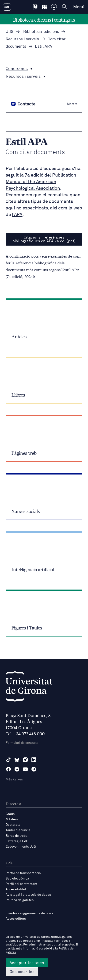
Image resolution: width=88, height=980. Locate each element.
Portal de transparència (23, 873)
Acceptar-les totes (27, 963)
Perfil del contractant (21, 884)
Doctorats (13, 825)
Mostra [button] (72, 104)
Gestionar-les (22, 972)
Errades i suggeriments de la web (31, 913)
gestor (70, 945)
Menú (79, 7)
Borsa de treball (17, 836)
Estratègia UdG (17, 841)
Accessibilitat (16, 889)
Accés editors (16, 919)
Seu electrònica (17, 879)
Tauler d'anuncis (18, 830)
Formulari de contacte (22, 743)
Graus (10, 814)
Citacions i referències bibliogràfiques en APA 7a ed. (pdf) (44, 239)
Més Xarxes (14, 779)
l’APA (17, 215)
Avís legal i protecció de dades (28, 895)
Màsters (12, 819)
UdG (10, 32)
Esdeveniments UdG (21, 847)
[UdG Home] (7, 7)
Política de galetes (20, 900)
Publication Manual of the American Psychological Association (41, 182)
